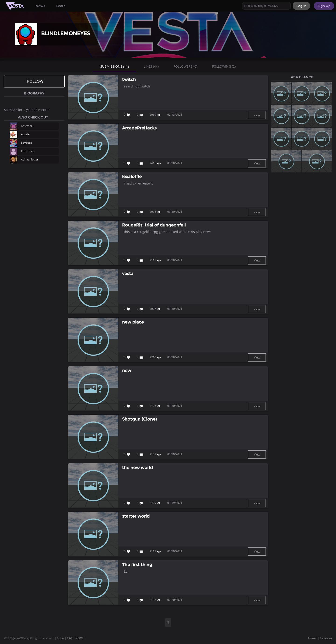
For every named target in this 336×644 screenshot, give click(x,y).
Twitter (312, 638)
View (257, 115)
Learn (61, 6)
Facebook (326, 638)
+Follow (34, 81)
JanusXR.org (21, 638)
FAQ (70, 638)
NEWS (79, 638)
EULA (60, 638)
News (40, 6)
